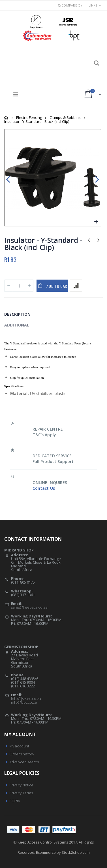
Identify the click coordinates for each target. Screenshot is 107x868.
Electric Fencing (29, 117)
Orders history (22, 754)
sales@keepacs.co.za (29, 607)
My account (19, 746)
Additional (17, 325)
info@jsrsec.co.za (26, 698)
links (93, 5)
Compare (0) (69, 5)
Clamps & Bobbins (65, 117)
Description (17, 314)
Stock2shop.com (76, 852)
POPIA (15, 801)
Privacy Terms (21, 793)
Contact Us (44, 488)
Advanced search (24, 762)
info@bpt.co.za (24, 702)
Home (6, 118)
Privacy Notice (21, 785)
